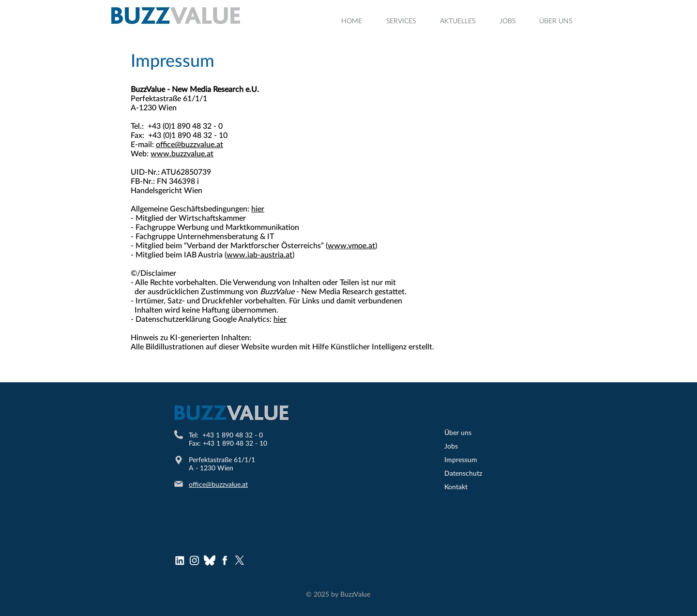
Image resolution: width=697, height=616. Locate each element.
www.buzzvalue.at (182, 153)
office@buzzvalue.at (189, 144)
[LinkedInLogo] (180, 560)
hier (258, 208)
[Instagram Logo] (195, 560)
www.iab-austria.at (259, 254)
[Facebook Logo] (225, 560)
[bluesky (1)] (210, 560)
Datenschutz (463, 473)
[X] (240, 560)
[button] (401, 21)
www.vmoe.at (351, 245)
